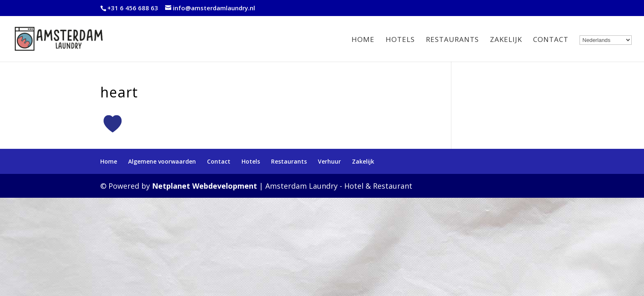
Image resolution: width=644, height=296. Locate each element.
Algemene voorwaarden (162, 161)
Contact (551, 40)
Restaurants (452, 40)
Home (363, 40)
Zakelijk (506, 40)
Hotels (400, 40)
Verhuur (329, 161)
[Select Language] (606, 40)
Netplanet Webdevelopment (205, 186)
